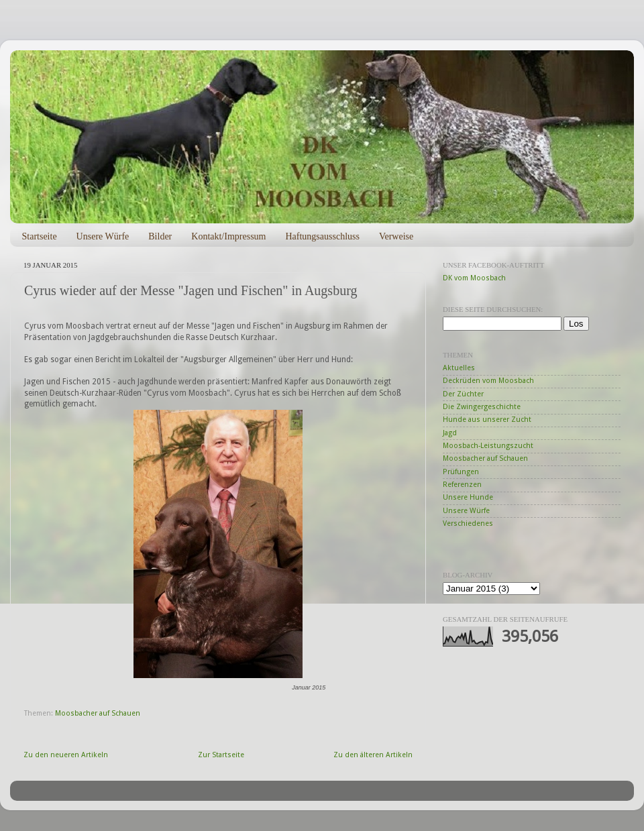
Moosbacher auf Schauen (98, 713)
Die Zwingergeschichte (482, 407)
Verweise (396, 236)
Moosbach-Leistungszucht (488, 446)
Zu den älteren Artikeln (373, 755)
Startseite (40, 236)
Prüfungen (461, 472)
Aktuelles (459, 368)
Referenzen (462, 485)
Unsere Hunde (468, 497)
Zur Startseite (221, 755)
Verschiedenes (468, 523)
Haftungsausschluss (322, 236)
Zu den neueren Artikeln (66, 755)
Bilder (160, 236)
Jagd (450, 433)
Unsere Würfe (103, 236)
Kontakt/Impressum (228, 236)
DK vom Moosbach (474, 278)
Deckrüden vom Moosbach (488, 381)
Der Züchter (463, 394)
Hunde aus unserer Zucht (487, 420)
